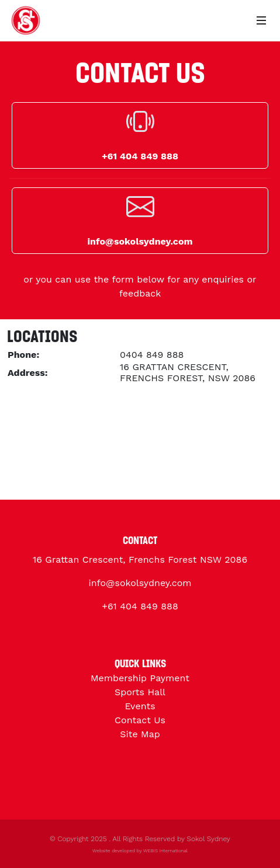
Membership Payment (140, 678)
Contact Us (140, 720)
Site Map (140, 734)
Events (140, 706)
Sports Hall (140, 692)
